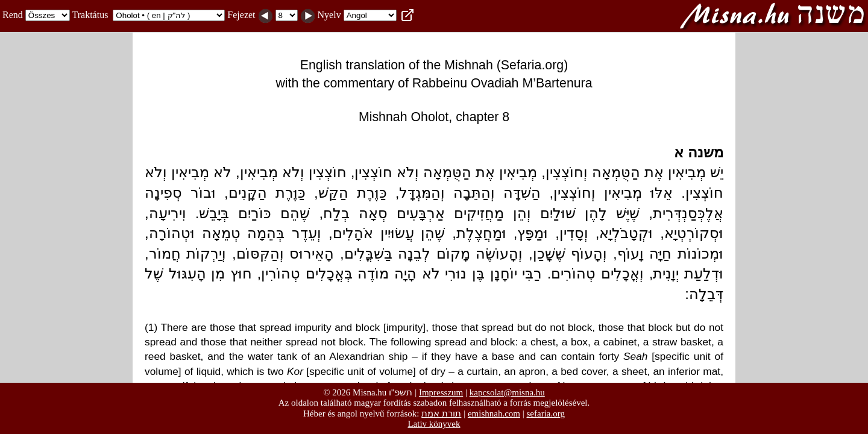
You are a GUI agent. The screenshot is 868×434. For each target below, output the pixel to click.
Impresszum (441, 392)
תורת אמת (441, 413)
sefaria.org (546, 414)
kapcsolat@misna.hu (507, 392)
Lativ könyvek (434, 424)
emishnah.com (494, 414)
